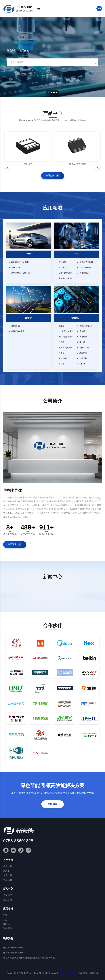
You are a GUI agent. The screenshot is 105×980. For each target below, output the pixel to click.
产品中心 (7, 871)
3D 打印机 (63, 358)
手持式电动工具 (86, 326)
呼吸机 (62, 342)
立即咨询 (53, 804)
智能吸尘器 (84, 348)
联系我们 (7, 880)
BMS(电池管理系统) (67, 337)
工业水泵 (62, 267)
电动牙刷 (83, 358)
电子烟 (62, 326)
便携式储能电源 (18, 331)
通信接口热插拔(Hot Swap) (67, 278)
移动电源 (83, 353)
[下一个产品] (98, 168)
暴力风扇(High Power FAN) (67, 348)
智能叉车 (62, 262)
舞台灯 (82, 342)
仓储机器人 (84, 273)
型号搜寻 (11, 50)
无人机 (82, 331)
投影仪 (62, 353)
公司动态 (7, 895)
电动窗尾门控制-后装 (20, 262)
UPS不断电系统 (65, 273)
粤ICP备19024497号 (69, 973)
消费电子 (7, 928)
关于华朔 (7, 866)
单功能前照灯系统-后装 (21, 273)
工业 (5, 920)
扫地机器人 (84, 337)
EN (99, 9)
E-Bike (82, 364)
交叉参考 (24, 50)
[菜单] (39, 9)
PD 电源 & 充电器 (66, 331)
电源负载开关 (85, 267)
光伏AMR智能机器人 (88, 262)
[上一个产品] (7, 168)
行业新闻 (7, 900)
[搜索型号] (49, 62)
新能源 (6, 924)
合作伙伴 (7, 875)
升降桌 (62, 364)
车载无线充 (16, 267)
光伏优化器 (16, 326)
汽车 (5, 915)
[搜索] (99, 9)
